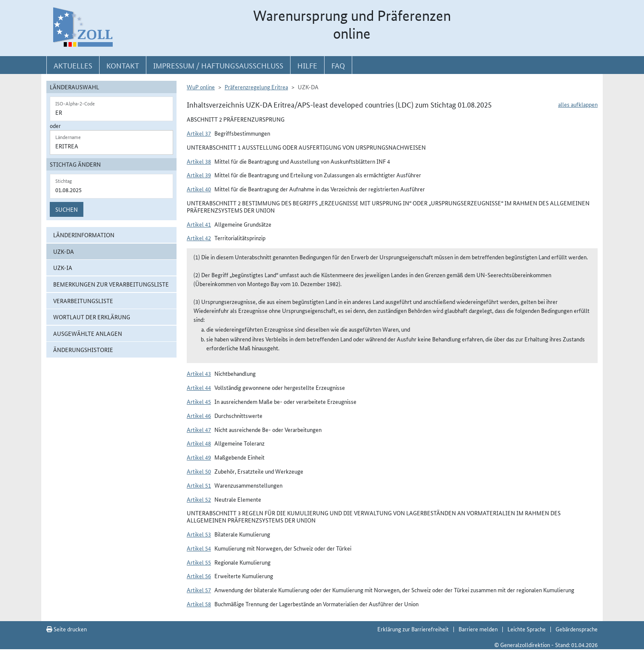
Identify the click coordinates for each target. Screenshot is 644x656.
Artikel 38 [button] (199, 161)
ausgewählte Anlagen (88, 333)
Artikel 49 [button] (199, 457)
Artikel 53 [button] (199, 534)
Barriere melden (478, 629)
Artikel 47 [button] (199, 429)
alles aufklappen (578, 104)
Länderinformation (84, 235)
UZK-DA (64, 251)
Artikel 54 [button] (199, 548)
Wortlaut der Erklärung (92, 317)
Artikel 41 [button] (199, 224)
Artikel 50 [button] (199, 471)
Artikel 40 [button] (199, 189)
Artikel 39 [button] (199, 175)
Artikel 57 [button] (199, 590)
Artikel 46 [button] (199, 415)
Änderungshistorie (83, 349)
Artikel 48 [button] (199, 443)
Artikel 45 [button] (199, 401)
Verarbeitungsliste (83, 301)
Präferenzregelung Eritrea (256, 87)
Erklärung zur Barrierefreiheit (413, 629)
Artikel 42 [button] (199, 238)
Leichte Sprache (527, 629)
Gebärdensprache (577, 629)
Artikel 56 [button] (199, 576)
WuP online (201, 87)
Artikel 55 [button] (199, 562)
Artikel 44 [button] (199, 387)
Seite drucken (67, 629)
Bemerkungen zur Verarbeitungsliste (111, 284)
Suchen (67, 209)
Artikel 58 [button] (199, 604)
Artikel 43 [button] (199, 373)
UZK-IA (63, 267)
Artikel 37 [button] (199, 133)
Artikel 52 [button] (199, 499)
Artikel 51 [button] (199, 485)
